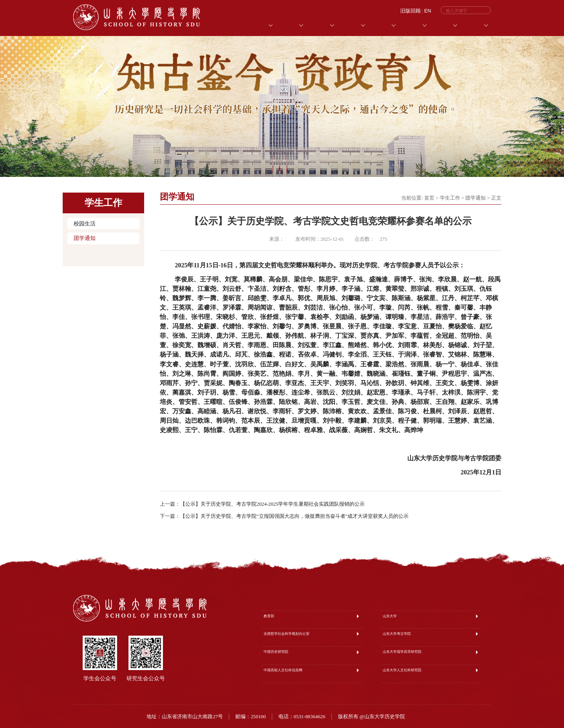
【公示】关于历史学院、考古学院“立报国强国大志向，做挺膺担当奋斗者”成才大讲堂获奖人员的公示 (294, 516)
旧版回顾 (410, 11)
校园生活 (85, 224)
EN (428, 11)
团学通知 (85, 238)
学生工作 (450, 198)
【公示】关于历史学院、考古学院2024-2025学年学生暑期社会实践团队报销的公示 (272, 504)
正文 (496, 198)
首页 (429, 198)
